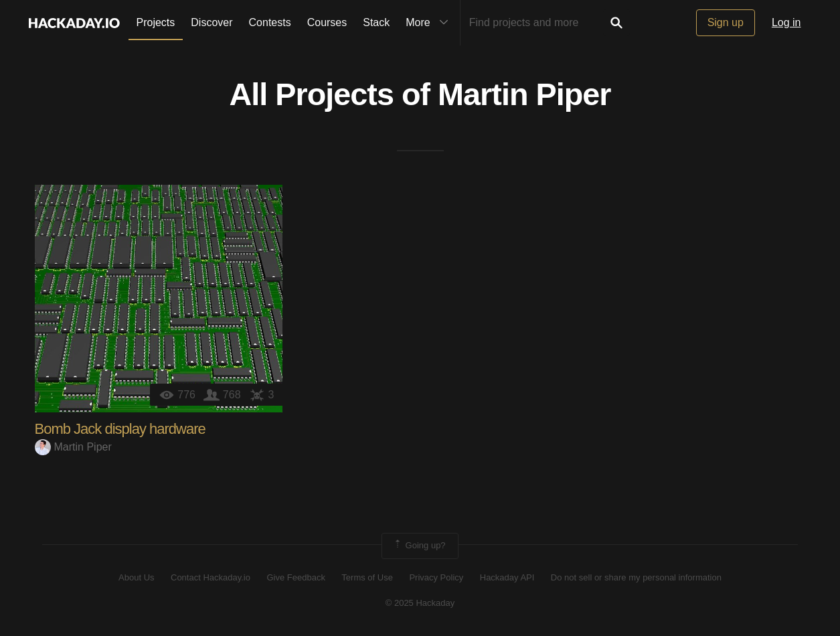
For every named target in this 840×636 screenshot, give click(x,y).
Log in (786, 22)
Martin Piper (524, 94)
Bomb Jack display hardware (120, 429)
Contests (270, 22)
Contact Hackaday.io (211, 577)
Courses (327, 22)
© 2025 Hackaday (420, 603)
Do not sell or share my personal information (636, 577)
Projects (156, 22)
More (430, 23)
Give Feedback (296, 577)
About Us (136, 577)
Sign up (726, 22)
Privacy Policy (436, 577)
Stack (376, 22)
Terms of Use (367, 577)
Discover (212, 22)
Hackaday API (507, 577)
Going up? (419, 546)
